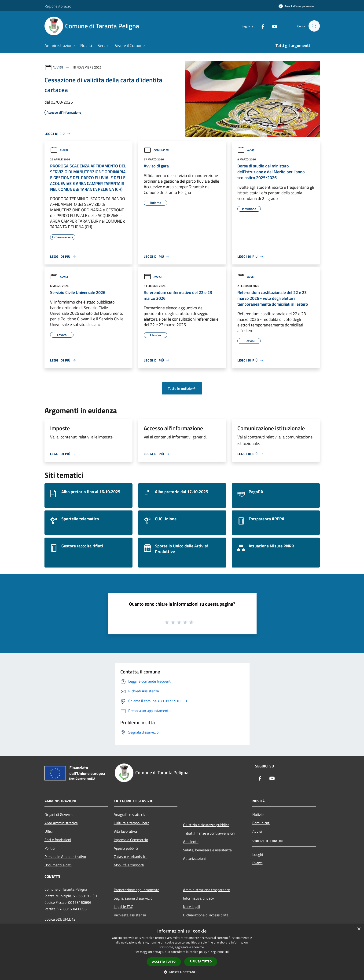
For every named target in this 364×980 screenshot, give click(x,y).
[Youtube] (272, 26)
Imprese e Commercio (131, 840)
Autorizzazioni (194, 858)
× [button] (359, 929)
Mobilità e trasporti (129, 865)
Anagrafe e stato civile (132, 814)
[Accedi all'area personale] (296, 6)
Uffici (49, 831)
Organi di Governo (59, 814)
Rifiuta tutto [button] (201, 961)
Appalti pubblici (126, 848)
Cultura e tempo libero (132, 823)
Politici (50, 848)
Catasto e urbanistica (131, 857)
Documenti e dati (58, 865)
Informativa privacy (199, 898)
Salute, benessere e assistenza (207, 850)
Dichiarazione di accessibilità (206, 915)
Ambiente (191, 842)
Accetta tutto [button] (164, 962)
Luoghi (258, 854)
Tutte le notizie (182, 388)
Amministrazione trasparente (206, 890)
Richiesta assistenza (130, 915)
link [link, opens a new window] (227, 952)
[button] (182, 972)
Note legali (192, 907)
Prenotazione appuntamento (136, 890)
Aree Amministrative (61, 823)
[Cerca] (314, 26)
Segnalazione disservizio (133, 898)
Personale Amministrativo (65, 857)
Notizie (258, 814)
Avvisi (58, 67)
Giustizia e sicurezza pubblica (206, 825)
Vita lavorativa (125, 831)
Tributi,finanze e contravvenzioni (209, 833)
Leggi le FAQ (124, 907)
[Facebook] (261, 26)
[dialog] (182, 952)
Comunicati (156, 150)
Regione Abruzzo (58, 6)
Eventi (257, 863)
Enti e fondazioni (58, 840)
